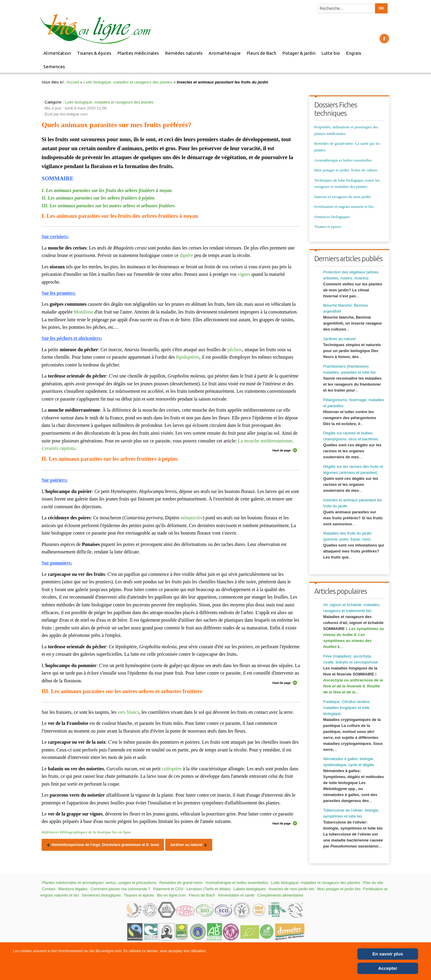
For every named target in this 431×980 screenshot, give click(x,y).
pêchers (235, 350)
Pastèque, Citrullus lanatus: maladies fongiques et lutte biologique (347, 708)
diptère (186, 255)
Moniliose (84, 312)
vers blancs (128, 712)
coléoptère (172, 769)
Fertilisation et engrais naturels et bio (344, 207)
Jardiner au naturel (339, 339)
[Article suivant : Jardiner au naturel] (189, 845)
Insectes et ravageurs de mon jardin (342, 197)
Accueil (73, 82)
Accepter (388, 968)
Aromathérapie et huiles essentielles (343, 160)
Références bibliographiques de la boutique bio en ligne (86, 832)
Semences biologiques (332, 217)
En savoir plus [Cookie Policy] (388, 954)
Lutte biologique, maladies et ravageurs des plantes (128, 82)
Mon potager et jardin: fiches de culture (346, 170)
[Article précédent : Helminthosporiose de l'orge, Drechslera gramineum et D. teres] (103, 845)
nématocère (192, 518)
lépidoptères (188, 357)
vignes (244, 274)
